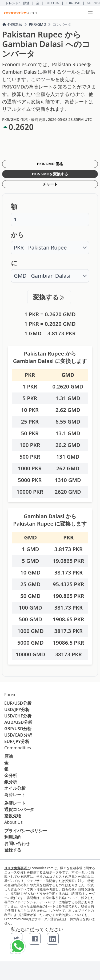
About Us (13, 822)
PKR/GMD (37, 24)
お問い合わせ (17, 843)
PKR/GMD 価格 (50, 164)
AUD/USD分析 (18, 722)
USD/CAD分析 (18, 735)
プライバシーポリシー (26, 831)
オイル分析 (15, 788)
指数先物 (13, 816)
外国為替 (12, 24)
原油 (26, 3)
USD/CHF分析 (18, 716)
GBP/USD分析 (18, 729)
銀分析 (11, 782)
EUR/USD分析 (18, 703)
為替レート (15, 795)
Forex (10, 695)
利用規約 (13, 837)
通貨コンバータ (19, 809)
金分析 (11, 775)
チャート (50, 184)
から (18, 235)
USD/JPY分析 (17, 709)
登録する (13, 850)
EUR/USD (73, 3)
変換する (49, 297)
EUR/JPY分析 (17, 741)
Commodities (18, 748)
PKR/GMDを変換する (50, 174)
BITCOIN (53, 3)
